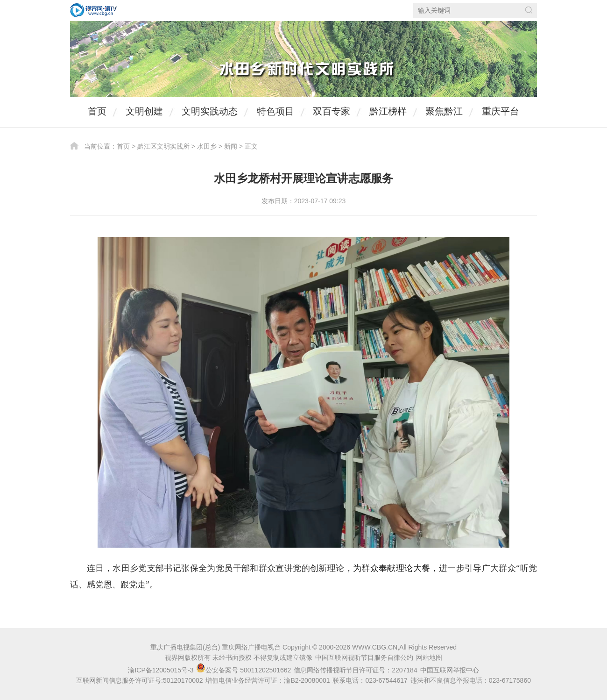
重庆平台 (501, 111)
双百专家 (332, 111)
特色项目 (275, 111)
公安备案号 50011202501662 (244, 670)
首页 (97, 111)
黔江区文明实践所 (163, 146)
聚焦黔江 (444, 111)
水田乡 (207, 146)
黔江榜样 (388, 111)
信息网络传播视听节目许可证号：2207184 (356, 670)
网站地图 (429, 657)
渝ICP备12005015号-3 (161, 670)
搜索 (529, 10)
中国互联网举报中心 (450, 670)
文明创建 (144, 111)
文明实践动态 (210, 111)
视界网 (93, 10)
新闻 (231, 146)
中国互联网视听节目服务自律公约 (364, 657)
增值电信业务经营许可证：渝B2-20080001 (268, 680)
